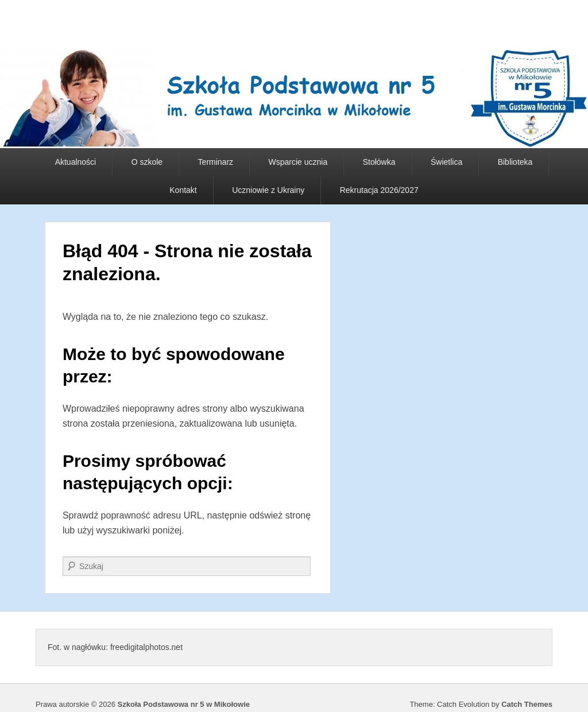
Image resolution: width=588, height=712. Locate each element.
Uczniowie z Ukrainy (268, 190)
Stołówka (379, 162)
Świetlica (446, 162)
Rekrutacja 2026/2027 (379, 190)
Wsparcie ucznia (298, 162)
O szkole (147, 162)
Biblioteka (515, 162)
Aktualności (76, 162)
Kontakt (183, 190)
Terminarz (216, 162)
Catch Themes (527, 704)
